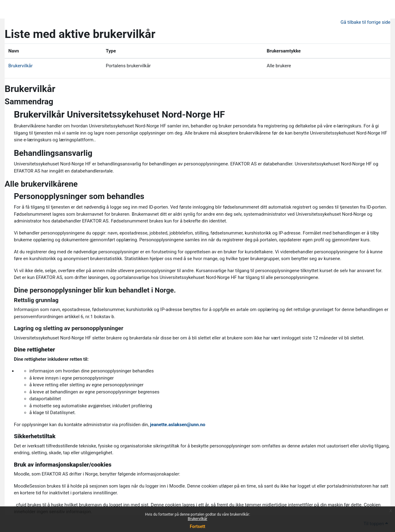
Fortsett (197, 526)
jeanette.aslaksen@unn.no (178, 425)
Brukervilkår (198, 519)
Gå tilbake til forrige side (366, 22)
